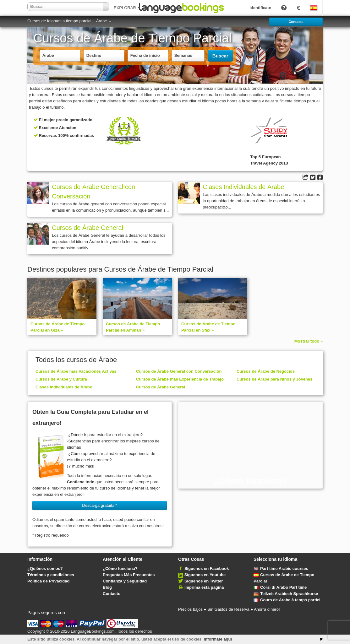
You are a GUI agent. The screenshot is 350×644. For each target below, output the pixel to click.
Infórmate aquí (218, 639)
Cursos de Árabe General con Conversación (93, 192)
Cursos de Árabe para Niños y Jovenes (274, 379)
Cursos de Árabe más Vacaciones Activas (76, 371)
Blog (107, 587)
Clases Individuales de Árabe (243, 187)
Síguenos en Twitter (204, 581)
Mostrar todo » (309, 341)
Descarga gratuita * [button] (99, 505)
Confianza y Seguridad (125, 581)
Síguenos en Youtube (205, 575)
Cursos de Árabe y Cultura (61, 379)
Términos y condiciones (51, 575)
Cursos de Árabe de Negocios (266, 371)
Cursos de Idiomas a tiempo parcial (59, 21)
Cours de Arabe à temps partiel (287, 600)
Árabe (104, 21)
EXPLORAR (127, 8)
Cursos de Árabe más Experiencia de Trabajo (180, 379)
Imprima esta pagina (204, 587)
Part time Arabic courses (281, 568)
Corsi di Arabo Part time (280, 587)
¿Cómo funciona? (120, 568)
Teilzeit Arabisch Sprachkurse (286, 594)
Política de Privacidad (48, 581)
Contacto (112, 594)
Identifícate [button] (260, 8)
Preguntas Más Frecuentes (129, 575)
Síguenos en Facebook (207, 568)
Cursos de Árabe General (87, 228)
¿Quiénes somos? (45, 568)
